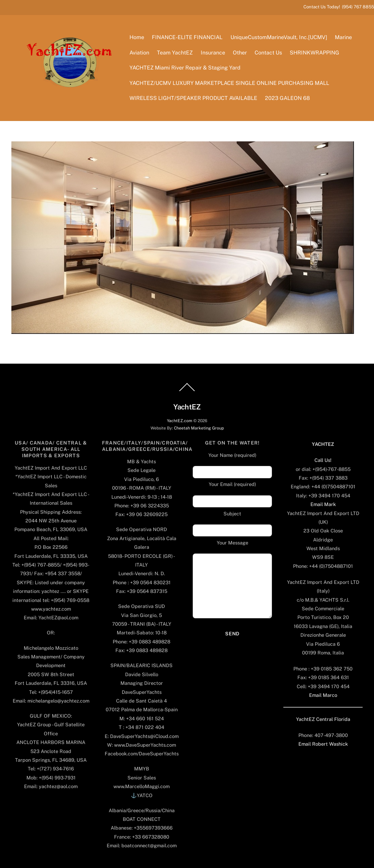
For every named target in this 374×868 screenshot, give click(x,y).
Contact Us (268, 53)
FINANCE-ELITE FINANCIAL (187, 37)
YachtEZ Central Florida (323, 719)
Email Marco (323, 695)
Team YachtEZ (175, 53)
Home (137, 37)
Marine (343, 37)
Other (240, 53)
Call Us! (323, 460)
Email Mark (323, 504)
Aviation (139, 53)
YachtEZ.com (180, 421)
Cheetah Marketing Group (199, 428)
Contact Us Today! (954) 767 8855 (339, 7)
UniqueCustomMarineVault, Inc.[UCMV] (279, 37)
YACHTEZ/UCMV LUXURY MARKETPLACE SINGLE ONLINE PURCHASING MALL (229, 83)
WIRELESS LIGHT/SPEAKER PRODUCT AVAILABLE (193, 98)
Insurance (213, 53)
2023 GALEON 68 (287, 98)
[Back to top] (187, 391)
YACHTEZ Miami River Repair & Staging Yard (185, 68)
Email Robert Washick (323, 744)
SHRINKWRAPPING (314, 53)
